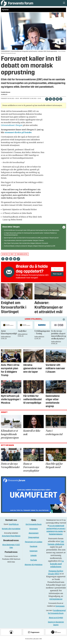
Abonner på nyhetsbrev (34, 567)
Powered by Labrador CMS (33, 641)
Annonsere (34, 531)
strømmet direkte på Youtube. (18, 135)
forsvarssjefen (22, 257)
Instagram (34, 554)
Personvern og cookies (34, 545)
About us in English (56, 620)
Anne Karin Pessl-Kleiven (11, 539)
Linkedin (34, 558)
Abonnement (34, 536)
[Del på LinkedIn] (54, 101)
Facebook (34, 549)
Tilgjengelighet (34, 540)
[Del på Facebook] (47, 101)
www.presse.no (56, 601)
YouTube (34, 563)
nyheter (5, 257)
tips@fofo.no (14, 527)
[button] (64, 322)
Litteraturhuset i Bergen (12, 128)
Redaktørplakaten (56, 537)
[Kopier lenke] (61, 102)
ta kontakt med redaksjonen (57, 566)
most (12, 257)
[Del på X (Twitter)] (50, 101)
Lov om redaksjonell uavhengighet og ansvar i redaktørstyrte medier (56, 531)
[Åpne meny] (64, 4)
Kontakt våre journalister (11, 531)
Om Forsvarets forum (34, 527)
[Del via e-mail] (57, 101)
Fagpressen (60, 609)
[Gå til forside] (17, 4)
